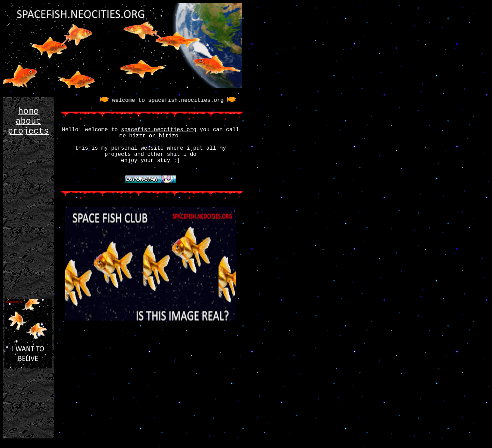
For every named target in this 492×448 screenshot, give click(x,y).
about (28, 121)
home (28, 112)
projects (28, 131)
